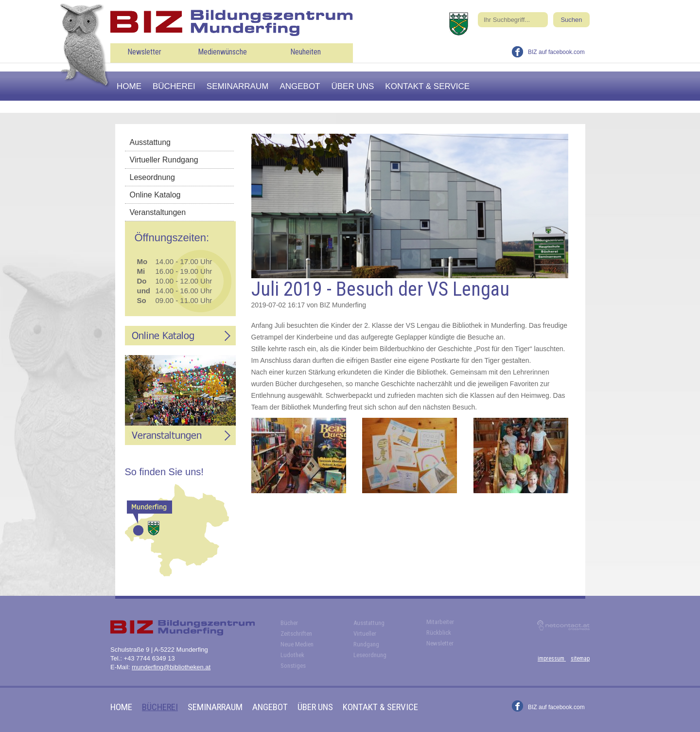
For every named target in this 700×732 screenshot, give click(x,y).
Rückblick (439, 633)
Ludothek (292, 655)
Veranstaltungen (158, 212)
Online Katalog (155, 195)
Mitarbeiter (440, 622)
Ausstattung (150, 142)
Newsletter (144, 52)
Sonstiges (293, 666)
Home (129, 86)
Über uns (353, 86)
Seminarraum (238, 86)
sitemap (580, 659)
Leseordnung (152, 177)
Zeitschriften (296, 634)
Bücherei (174, 86)
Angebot (300, 86)
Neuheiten (306, 52)
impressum (552, 659)
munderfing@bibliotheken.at (171, 667)
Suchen (571, 20)
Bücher (289, 623)
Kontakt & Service (427, 86)
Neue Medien (297, 644)
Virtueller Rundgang (164, 160)
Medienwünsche (222, 52)
